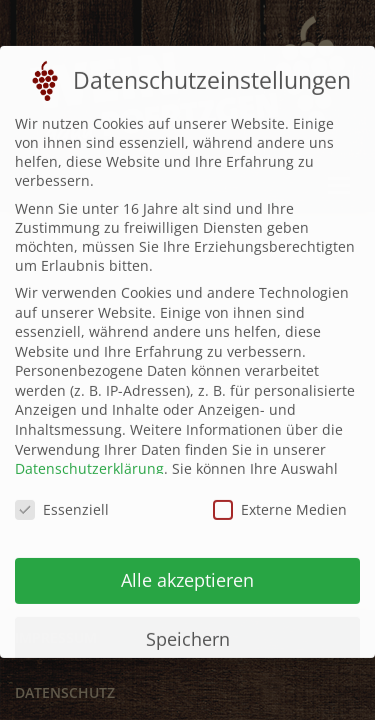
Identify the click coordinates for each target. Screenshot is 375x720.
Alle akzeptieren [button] (187, 570)
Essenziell (62, 500)
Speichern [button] (188, 629)
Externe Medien (280, 500)
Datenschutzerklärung (89, 459)
